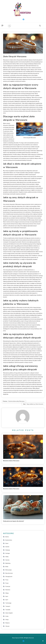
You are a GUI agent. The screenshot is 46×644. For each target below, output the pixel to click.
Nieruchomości (9, 573)
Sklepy (7, 593)
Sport (7, 596)
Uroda (7, 616)
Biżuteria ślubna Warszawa (11, 461)
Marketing (8, 563)
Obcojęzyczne (9, 577)
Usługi (7, 620)
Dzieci (7, 543)
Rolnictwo (8, 590)
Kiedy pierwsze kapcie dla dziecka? (14, 521)
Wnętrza (7, 623)
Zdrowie (7, 626)
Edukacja (8, 550)
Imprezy (7, 560)
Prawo (7, 583)
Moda (7, 567)
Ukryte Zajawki (9, 613)
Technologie (8, 603)
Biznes (7, 537)
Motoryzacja (8, 570)
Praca (7, 580)
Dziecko (7, 547)
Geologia (8, 553)
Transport (8, 606)
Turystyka (8, 610)
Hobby (7, 557)
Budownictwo (9, 540)
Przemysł (8, 586)
